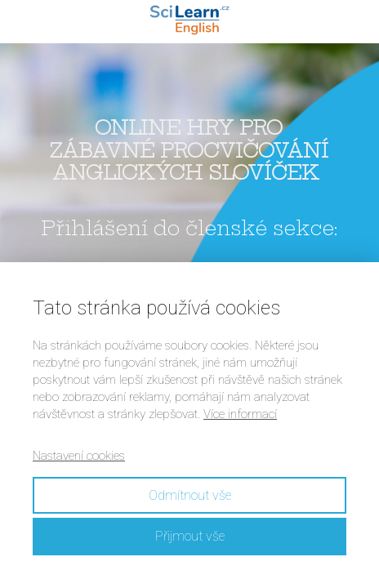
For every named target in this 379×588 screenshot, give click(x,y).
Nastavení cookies (79, 456)
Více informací (240, 414)
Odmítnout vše (190, 495)
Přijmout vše (190, 536)
